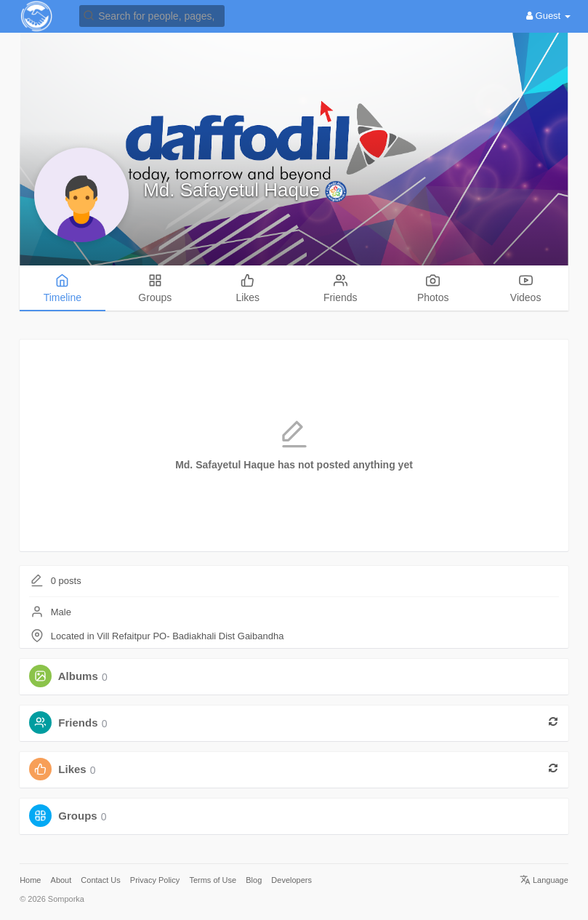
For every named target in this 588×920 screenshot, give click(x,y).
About (61, 880)
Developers (291, 880)
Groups (77, 816)
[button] (152, 15)
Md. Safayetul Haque (234, 190)
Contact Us (100, 880)
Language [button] (544, 880)
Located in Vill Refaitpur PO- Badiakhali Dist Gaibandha (168, 636)
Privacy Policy (155, 880)
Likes (72, 770)
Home (30, 880)
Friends (78, 723)
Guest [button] (548, 16)
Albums (78, 677)
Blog (254, 880)
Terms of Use (213, 880)
